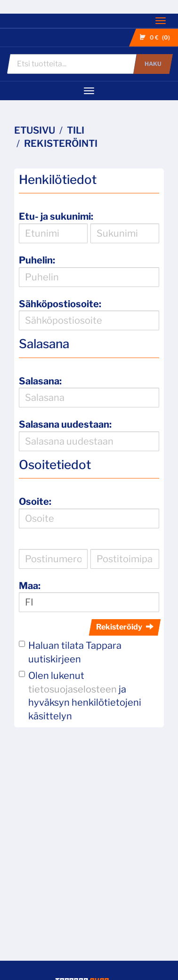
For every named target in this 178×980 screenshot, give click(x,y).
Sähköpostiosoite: (60, 304)
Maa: (30, 586)
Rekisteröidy (125, 627)
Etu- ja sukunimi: (56, 216)
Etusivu (35, 130)
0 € (156, 38)
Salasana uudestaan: (65, 424)
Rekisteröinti (61, 143)
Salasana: (40, 381)
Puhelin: (37, 260)
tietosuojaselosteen (73, 689)
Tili (76, 130)
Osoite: (35, 502)
